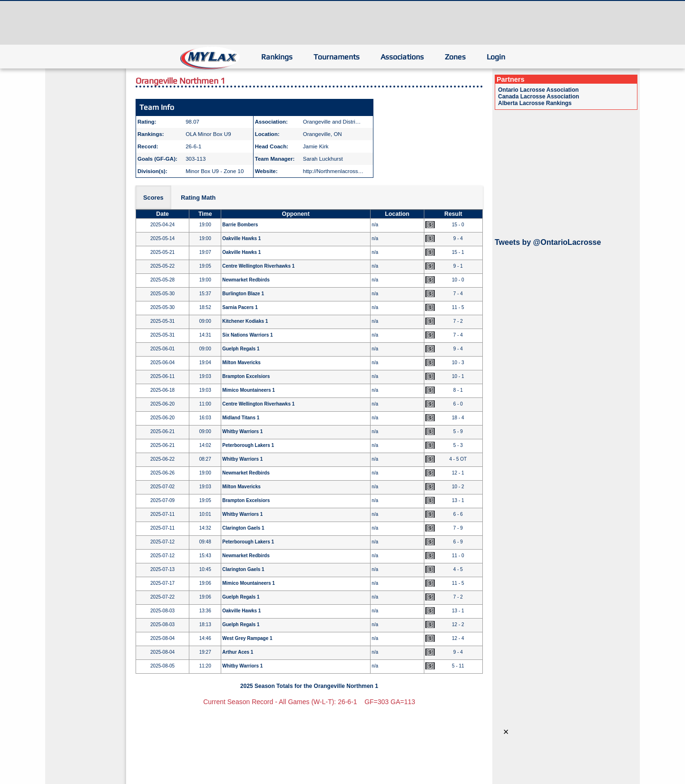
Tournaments (337, 57)
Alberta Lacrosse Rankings (535, 103)
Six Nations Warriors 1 (247, 335)
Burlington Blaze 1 (243, 294)
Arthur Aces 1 (238, 652)
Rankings (277, 57)
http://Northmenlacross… (333, 171)
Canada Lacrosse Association (538, 97)
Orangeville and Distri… (332, 122)
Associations (402, 57)
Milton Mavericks (241, 363)
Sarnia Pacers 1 (240, 307)
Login (496, 57)
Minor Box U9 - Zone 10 (215, 171)
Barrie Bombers (240, 225)
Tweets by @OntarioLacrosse (548, 242)
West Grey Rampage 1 (247, 638)
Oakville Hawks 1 (241, 238)
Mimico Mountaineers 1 (249, 390)
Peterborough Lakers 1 (248, 445)
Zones (455, 57)
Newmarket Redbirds (246, 280)
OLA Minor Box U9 (208, 134)
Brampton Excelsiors (246, 376)
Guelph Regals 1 (241, 349)
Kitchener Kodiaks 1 (245, 321)
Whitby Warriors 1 (242, 431)
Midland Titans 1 (241, 418)
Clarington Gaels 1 (243, 528)
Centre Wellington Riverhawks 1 (258, 266)
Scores (153, 198)
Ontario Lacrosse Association (538, 90)
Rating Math (198, 198)
